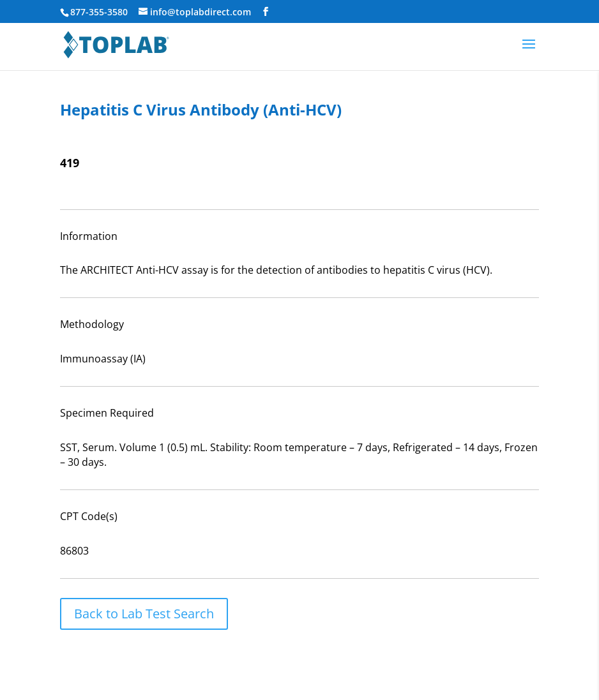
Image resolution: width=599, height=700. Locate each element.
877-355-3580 (99, 12)
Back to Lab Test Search (144, 614)
